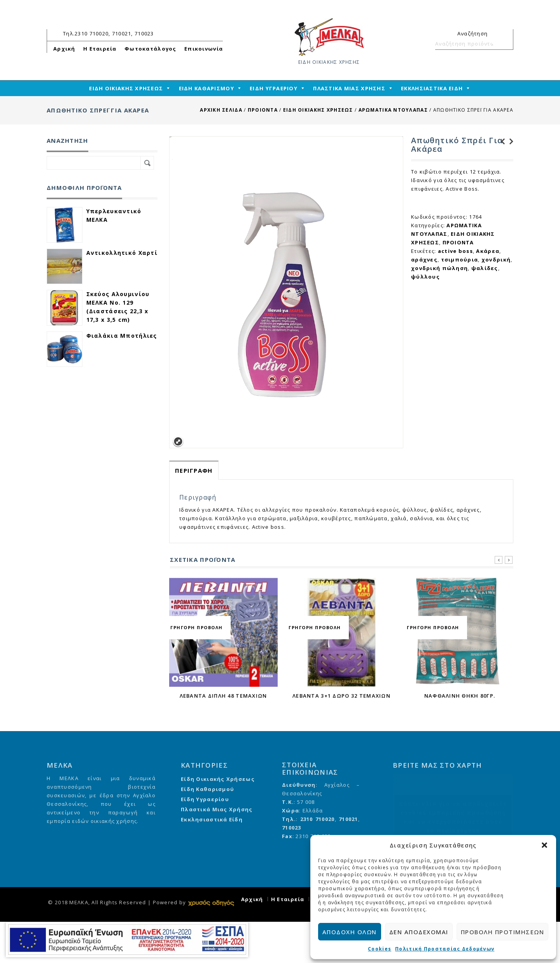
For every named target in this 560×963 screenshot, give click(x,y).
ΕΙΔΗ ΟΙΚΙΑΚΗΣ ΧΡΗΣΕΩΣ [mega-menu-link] (126, 88)
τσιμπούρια (460, 260)
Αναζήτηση (504, 44)
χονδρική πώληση (439, 268)
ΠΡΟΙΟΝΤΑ (263, 110)
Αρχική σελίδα (221, 110)
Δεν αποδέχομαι (419, 932)
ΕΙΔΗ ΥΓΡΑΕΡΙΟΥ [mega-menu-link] (274, 88)
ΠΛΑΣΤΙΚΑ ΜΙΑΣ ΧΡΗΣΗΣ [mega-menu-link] (349, 88)
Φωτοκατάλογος (150, 49)
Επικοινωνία (204, 49)
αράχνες (424, 260)
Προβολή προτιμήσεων (503, 932)
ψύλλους (425, 277)
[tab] (194, 470)
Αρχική (64, 49)
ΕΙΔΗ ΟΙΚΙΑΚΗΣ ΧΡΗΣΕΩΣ (318, 110)
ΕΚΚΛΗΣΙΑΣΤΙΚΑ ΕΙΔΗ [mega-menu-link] (432, 88)
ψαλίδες (485, 268)
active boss (455, 251)
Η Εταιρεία (100, 49)
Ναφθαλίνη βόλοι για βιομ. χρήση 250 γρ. (509, 142)
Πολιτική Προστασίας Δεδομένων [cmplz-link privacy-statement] (445, 949)
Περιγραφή (194, 470)
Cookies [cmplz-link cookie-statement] (380, 949)
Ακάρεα (488, 251)
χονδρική (496, 260)
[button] (544, 845)
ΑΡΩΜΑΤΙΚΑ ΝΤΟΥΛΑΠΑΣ (393, 110)
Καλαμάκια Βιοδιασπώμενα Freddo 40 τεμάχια (500, 142)
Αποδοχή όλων (350, 932)
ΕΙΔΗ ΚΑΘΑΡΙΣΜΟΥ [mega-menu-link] (206, 88)
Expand (178, 442)
